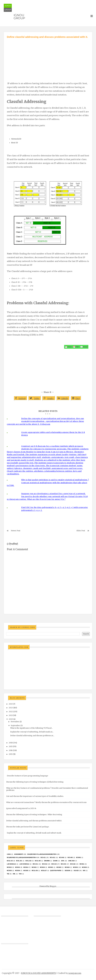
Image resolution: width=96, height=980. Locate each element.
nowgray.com (75, 973)
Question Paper (56, 871)
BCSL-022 (28, 861)
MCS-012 (45, 864)
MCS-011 (35, 864)
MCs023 (59, 867)
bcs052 (78, 858)
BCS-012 (52, 858)
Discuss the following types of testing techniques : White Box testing (34, 815)
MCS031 (75, 867)
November (15, 722)
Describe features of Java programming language (27, 776)
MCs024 (67, 867)
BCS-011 (43, 858)
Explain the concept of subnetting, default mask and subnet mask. (34, 833)
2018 (11, 743)
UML (14, 874)
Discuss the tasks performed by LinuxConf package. (28, 827)
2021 (11, 715)
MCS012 (9, 867)
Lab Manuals (11, 864)
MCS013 (18, 867)
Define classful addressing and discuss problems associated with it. (34, 821)
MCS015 (34, 867)
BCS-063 (70, 858)
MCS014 (26, 867)
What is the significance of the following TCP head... (31, 728)
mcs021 (51, 867)
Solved (76, 871)
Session (67, 871)
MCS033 (9, 871)
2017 (10, 747)
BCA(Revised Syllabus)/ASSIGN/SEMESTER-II (22, 858)
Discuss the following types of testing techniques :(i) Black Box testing (35, 782)
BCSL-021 (19, 861)
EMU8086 (47, 861)
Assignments (19, 854)
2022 (11, 712)
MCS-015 (63, 864)
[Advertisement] (48, 58)
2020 (11, 719)
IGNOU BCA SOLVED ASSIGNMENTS (39, 973)
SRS (84, 871)
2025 (11, 704)
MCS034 (18, 871)
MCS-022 (73, 864)
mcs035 (26, 871)
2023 (11, 708)
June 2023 (71, 861)
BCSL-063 (38, 861)
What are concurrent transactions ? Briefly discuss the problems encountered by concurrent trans (46, 802)
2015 (11, 754)
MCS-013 (54, 864)
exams (55, 861)
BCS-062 (62, 858)
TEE (8, 874)
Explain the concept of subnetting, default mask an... (32, 732)
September (15, 726)
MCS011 (82, 864)
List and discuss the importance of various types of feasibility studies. (35, 796)
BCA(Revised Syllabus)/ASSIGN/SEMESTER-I (42, 854)
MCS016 (42, 867)
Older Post (81, 531)
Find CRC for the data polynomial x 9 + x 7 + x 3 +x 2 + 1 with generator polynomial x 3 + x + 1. (55, 509)
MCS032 (84, 867)
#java (9, 854)
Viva (20, 874)
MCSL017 (44, 871)
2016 (11, 750)
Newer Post (16, 531)
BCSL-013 (10, 861)
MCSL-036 (35, 871)
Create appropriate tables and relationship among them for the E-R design (53, 434)
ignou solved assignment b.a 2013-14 (21, 808)
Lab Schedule (24, 864)
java (62, 861)
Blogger (53, 886)
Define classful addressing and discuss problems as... (32, 736)
